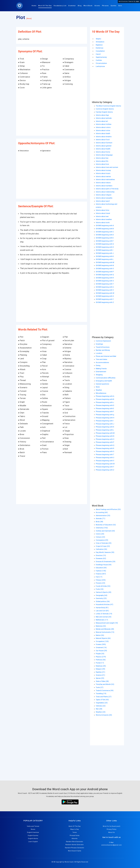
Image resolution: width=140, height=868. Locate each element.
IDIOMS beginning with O (105, 269)
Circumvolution (101, 63)
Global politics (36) (103, 601)
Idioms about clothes (104, 124)
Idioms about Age (102, 115)
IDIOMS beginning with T (105, 284)
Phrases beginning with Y (105, 467)
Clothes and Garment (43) (105, 531)
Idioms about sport (103, 201)
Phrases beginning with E (105, 408)
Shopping (99, 375)
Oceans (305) (101, 644)
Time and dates (101, 359)
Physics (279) (101, 657)
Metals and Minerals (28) (105, 629)
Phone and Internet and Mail (106, 356)
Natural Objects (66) (103, 638)
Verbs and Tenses (33, 826)
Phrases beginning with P (105, 442)
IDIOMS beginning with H (105, 247)
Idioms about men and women (107, 167)
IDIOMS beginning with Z (105, 302)
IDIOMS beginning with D (105, 235)
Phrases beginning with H (105, 418)
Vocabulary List (60, 6)
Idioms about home (103, 152)
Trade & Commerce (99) (105, 690)
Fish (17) (99, 577)
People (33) (100, 654)
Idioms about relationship (105, 192)
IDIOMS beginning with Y (105, 299)
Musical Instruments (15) (105, 632)
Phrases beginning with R (105, 448)
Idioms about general (104, 146)
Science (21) (100, 675)
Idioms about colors (103, 127)
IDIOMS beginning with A (105, 225)
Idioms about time (102, 210)
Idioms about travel (103, 213)
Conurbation (100, 51)
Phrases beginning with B (105, 399)
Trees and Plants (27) (104, 697)
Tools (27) (100, 687)
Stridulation (100, 42)
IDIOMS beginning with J (105, 253)
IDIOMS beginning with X (105, 296)
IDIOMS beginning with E (105, 238)
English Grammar (33, 832)
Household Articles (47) (104, 604)
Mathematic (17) (102, 620)
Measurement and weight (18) (107, 623)
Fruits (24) (100, 589)
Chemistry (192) (102, 528)
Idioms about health (103, 149)
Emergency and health (104, 381)
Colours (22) (100, 537)
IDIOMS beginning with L (105, 259)
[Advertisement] (52, 113)
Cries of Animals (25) (104, 543)
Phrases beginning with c (105, 402)
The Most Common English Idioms (108, 106)
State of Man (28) (102, 681)
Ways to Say (75, 829)
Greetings (99, 344)
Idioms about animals (104, 118)
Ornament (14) (101, 647)
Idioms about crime (103, 130)
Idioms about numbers (104, 186)
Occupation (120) (102, 641)
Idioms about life (102, 161)
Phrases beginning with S (105, 451)
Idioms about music (103, 173)
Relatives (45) (101, 666)
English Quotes (33, 835)
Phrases (105, 6)
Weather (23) (101, 712)
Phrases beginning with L (105, 430)
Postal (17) (100, 663)
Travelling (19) (101, 693)
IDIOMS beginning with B (105, 229)
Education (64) (101, 568)
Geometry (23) (101, 598)
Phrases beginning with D (105, 405)
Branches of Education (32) (106, 525)
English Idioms (33, 838)
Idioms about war (102, 216)
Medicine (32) (101, 626)
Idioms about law (102, 158)
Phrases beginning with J (105, 424)
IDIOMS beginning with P (105, 272)
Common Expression (103, 341)
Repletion (99, 45)
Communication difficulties (106, 378)
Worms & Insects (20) (104, 715)
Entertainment (101, 372)
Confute (99, 60)
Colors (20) (100, 534)
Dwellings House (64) (104, 565)
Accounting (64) (102, 512)
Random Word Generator (75, 842)
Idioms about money (103, 170)
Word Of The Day (45, 6)
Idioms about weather (104, 219)
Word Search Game (75, 851)
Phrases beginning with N (105, 436)
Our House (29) (101, 651)
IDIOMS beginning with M (105, 262)
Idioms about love (102, 164)
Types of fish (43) (102, 700)
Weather (99, 390)
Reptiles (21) (100, 672)
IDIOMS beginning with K (105, 256)
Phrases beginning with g (105, 415)
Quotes (114, 6)
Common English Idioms (105, 109)
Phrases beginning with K (105, 427)
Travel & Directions (103, 347)
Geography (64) (102, 595)
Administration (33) (103, 515)
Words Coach (69, 862)
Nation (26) (100, 635)
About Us (111, 832)
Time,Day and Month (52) (105, 684)
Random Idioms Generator (75, 845)
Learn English (33, 842)
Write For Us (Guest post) (111, 826)
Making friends (101, 369)
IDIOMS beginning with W (105, 293)
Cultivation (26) (101, 549)
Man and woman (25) (104, 617)
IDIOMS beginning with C (105, 232)
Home (34, 6)
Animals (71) (101, 518)
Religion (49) (100, 669)
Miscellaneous (101, 393)
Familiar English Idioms (104, 112)
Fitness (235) (101, 580)
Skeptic (98, 39)
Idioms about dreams (104, 137)
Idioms (97, 6)
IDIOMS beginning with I (104, 250)
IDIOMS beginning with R (105, 278)
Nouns (33, 829)
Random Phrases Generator (75, 848)
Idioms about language (104, 155)
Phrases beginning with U (105, 458)
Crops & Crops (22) (103, 546)
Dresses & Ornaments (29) (106, 562)
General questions (102, 384)
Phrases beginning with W (105, 464)
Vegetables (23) (102, 703)
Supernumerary (101, 57)
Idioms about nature (103, 183)
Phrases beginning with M (105, 433)
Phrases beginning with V (105, 461)
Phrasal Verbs (75, 835)
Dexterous (100, 48)
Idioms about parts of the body (107, 189)
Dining (98, 365)
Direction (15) (101, 555)
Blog (80, 6)
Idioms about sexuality (104, 198)
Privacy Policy (112, 829)
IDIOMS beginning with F (105, 241)
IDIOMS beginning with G (105, 244)
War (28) (99, 709)
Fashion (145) (101, 571)
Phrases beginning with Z (105, 470)
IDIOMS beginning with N (105, 265)
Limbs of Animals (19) (104, 614)
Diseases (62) (101, 558)
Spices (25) (100, 678)
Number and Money (103, 350)
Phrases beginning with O (105, 439)
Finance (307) (101, 574)
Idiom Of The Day (75, 826)
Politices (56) (101, 660)
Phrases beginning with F (105, 411)
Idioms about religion (104, 195)
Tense (75, 832)
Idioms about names (103, 176)
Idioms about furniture (104, 143)
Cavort (98, 54)
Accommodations (102, 362)
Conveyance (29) (102, 540)
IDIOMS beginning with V (105, 290)
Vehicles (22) (101, 706)
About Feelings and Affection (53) (108, 509)
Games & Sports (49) (104, 592)
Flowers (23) (100, 583)
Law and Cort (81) (102, 611)
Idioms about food (103, 140)
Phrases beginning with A (105, 396)
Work (98, 387)
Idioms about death (103, 133)
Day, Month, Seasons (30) (105, 552)
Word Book (88, 6)
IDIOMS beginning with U (105, 287)
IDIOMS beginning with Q (105, 275)
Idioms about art (102, 121)
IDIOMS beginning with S (105, 281)
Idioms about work (103, 222)
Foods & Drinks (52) (103, 586)
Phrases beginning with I (105, 421)
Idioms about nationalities (105, 179)
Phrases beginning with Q (105, 445)
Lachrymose (100, 66)
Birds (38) (99, 522)
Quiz (120, 6)
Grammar (72, 6)
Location (99, 353)
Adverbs (75, 838)
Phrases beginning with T (105, 454)
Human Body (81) (102, 608)
